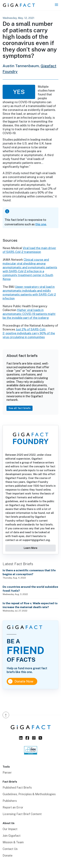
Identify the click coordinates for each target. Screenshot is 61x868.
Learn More (30, 548)
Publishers (10, 801)
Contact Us (10, 849)
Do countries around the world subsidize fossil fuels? (30, 589)
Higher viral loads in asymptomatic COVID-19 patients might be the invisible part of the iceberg (29, 314)
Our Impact (10, 829)
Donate (8, 855)
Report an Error (13, 807)
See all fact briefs (20, 408)
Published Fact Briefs (17, 788)
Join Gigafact (12, 836)
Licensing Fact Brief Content (22, 814)
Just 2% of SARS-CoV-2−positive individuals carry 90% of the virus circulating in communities (29, 333)
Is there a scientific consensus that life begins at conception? (29, 572)
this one (41, 224)
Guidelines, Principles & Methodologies (29, 794)
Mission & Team (13, 842)
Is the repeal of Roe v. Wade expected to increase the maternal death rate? (30, 605)
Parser (7, 773)
